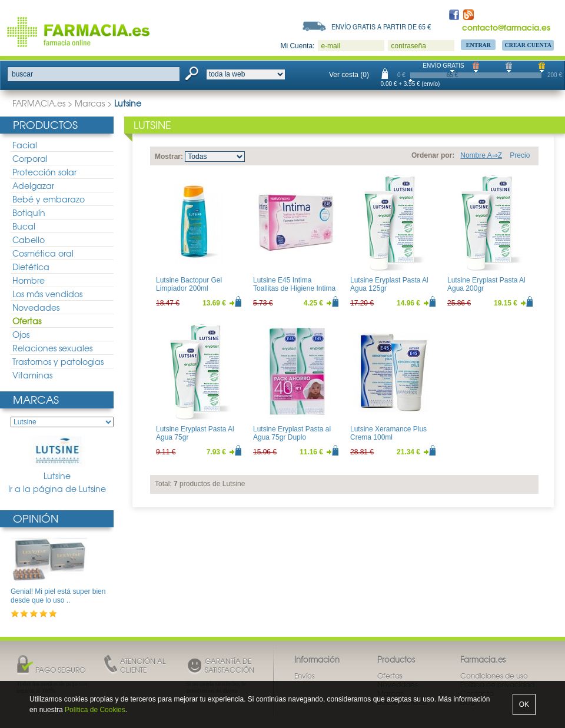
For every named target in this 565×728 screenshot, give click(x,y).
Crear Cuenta (528, 45)
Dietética (31, 267)
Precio (520, 155)
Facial (25, 145)
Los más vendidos (47, 294)
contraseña (408, 46)
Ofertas (27, 321)
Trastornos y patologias (58, 361)
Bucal (24, 226)
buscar (22, 74)
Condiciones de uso (494, 676)
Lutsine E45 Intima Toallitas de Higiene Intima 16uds (294, 289)
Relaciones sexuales (52, 348)
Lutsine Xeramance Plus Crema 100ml (388, 433)
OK (524, 704)
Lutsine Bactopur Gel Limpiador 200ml (189, 284)
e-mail (330, 46)
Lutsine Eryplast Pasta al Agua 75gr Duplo (292, 433)
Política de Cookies (95, 710)
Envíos (305, 676)
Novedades (36, 307)
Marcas (90, 103)
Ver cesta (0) (349, 75)
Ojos (21, 334)
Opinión (36, 518)
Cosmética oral (43, 253)
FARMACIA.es (39, 103)
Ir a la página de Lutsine (57, 489)
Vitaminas (32, 375)
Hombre (29, 280)
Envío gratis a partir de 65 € (381, 26)
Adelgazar (33, 185)
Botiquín (29, 212)
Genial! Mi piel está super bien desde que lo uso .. (58, 596)
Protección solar (44, 172)
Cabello (29, 240)
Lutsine (57, 458)
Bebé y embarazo (49, 199)
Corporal (30, 158)
